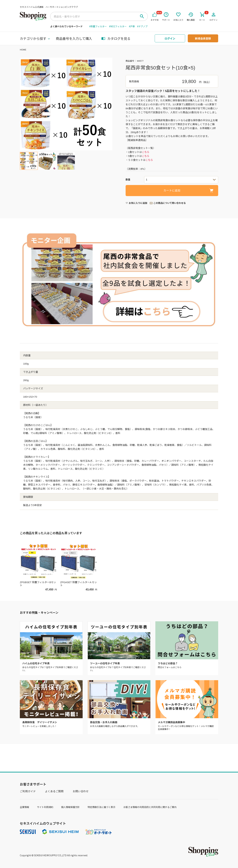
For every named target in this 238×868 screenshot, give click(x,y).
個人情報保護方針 (70, 807)
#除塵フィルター (98, 26)
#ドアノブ (142, 26)
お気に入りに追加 (138, 203)
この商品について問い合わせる (170, 203)
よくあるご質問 (54, 791)
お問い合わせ (81, 791)
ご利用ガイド (28, 791)
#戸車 (132, 26)
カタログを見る (116, 38)
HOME (23, 50)
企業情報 (24, 807)
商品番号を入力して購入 (74, 38)
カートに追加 (172, 191)
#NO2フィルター (118, 26)
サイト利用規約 (45, 807)
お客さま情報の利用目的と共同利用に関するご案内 (150, 807)
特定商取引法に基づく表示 (101, 807)
